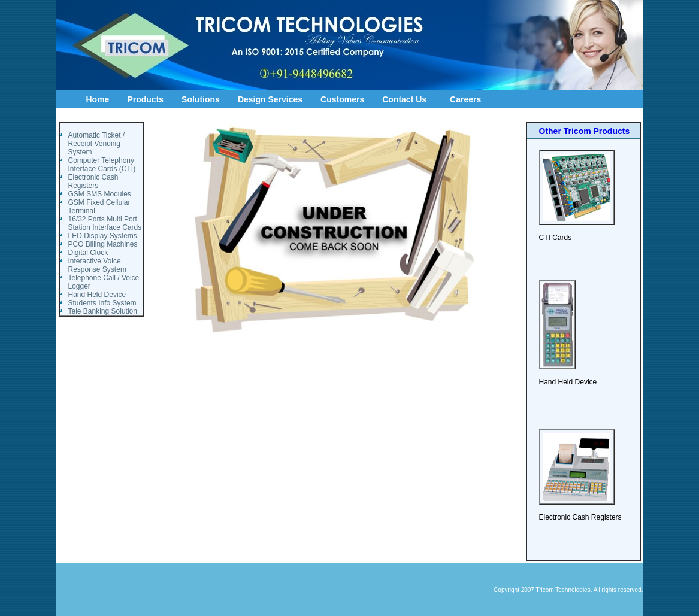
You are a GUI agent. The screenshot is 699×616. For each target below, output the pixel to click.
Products (145, 99)
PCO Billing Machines (103, 244)
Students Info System (102, 303)
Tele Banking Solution (103, 311)
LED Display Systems (103, 236)
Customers (342, 99)
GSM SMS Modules (100, 194)
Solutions (201, 99)
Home (98, 99)
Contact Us (404, 99)
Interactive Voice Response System (97, 265)
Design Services (270, 99)
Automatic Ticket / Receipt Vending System (97, 144)
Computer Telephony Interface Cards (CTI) (102, 165)
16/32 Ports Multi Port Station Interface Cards (105, 223)
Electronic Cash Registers (93, 181)
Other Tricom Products (585, 131)
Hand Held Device (97, 295)
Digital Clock (88, 253)
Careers (465, 99)
